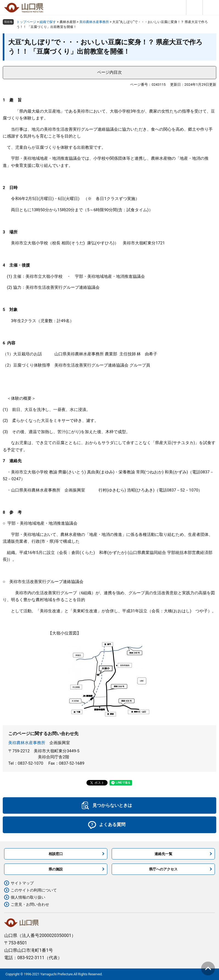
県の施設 (56, 869)
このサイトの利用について (34, 890)
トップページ (26, 22)
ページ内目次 (109, 72)
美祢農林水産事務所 (94, 22)
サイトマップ (22, 883)
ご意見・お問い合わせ (30, 904)
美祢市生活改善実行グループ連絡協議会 (63, 287)
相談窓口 (56, 854)
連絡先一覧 (163, 854)
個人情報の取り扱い (28, 897)
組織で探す (48, 22)
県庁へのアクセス (163, 869)
